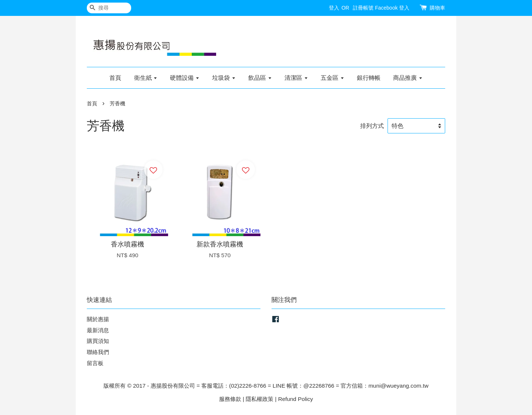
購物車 (437, 8)
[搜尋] (109, 8)
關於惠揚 (98, 319)
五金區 (332, 78)
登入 (334, 8)
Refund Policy (296, 399)
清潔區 (296, 78)
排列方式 (372, 126)
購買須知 (98, 341)
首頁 (115, 78)
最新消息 (98, 330)
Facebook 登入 (392, 8)
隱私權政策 (260, 399)
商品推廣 (408, 78)
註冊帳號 (363, 8)
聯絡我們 (98, 352)
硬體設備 (185, 78)
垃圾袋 (224, 78)
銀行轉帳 (369, 78)
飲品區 (260, 78)
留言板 (95, 363)
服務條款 (230, 399)
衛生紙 (146, 78)
